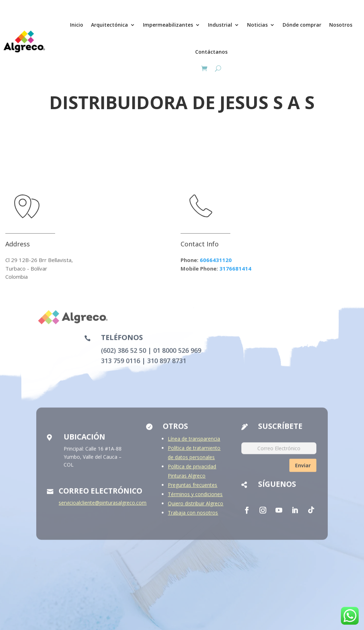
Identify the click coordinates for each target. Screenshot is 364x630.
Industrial (220, 25)
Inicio (77, 25)
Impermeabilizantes (168, 25)
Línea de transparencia (194, 443)
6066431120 (216, 260)
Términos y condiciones (195, 498)
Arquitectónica (109, 25)
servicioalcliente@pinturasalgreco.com (103, 507)
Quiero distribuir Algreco (196, 508)
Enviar (303, 469)
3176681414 (235, 268)
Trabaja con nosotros (193, 517)
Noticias (257, 25)
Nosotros (341, 25)
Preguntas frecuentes (192, 489)
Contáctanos (211, 52)
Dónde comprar (302, 25)
